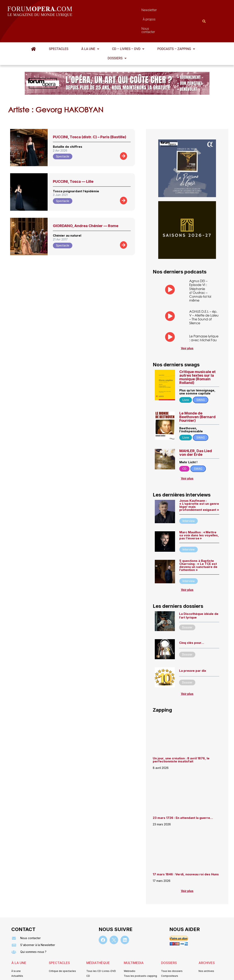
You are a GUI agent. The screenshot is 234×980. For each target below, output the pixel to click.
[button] (90, 29)
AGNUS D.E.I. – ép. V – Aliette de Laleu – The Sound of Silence (204, 297)
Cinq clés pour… (192, 623)
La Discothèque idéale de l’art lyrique (199, 596)
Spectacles (59, 29)
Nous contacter (162, 11)
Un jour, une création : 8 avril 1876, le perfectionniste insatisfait (181, 740)
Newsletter (111, 11)
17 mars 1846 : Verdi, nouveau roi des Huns (186, 855)
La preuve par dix (193, 651)
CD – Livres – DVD (128, 29)
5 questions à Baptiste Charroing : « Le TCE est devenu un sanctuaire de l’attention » (198, 546)
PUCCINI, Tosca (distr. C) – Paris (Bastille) (90, 117)
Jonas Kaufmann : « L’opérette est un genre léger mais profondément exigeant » (199, 486)
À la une (90, 29)
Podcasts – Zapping (175, 29)
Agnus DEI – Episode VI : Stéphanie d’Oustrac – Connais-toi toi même (200, 271)
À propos (135, 11)
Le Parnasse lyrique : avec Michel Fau (204, 318)
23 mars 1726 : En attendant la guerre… (183, 798)
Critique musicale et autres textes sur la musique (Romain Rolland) (197, 358)
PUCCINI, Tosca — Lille (73, 162)
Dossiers (117, 38)
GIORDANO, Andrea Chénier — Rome (86, 206)
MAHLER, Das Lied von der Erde (196, 433)
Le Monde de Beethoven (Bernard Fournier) (197, 397)
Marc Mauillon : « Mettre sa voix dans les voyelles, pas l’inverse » (199, 516)
